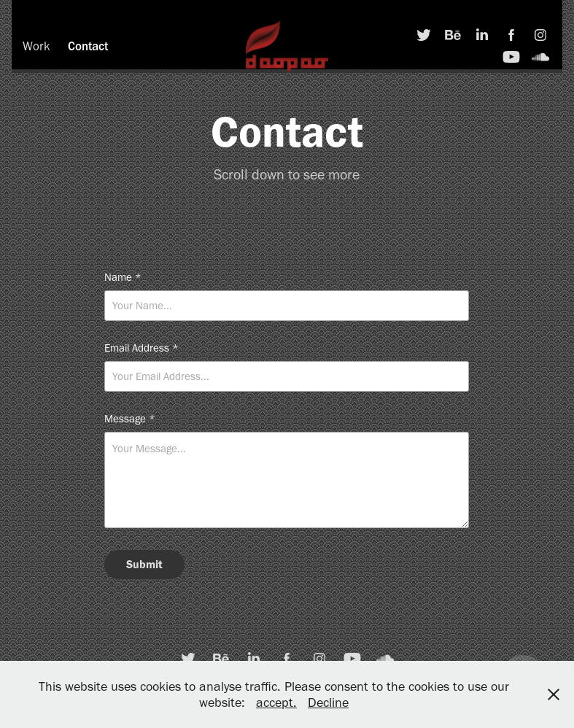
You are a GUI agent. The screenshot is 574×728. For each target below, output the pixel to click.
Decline (328, 702)
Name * (123, 278)
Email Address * (141, 348)
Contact (88, 46)
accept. (276, 702)
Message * (130, 419)
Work (36, 46)
